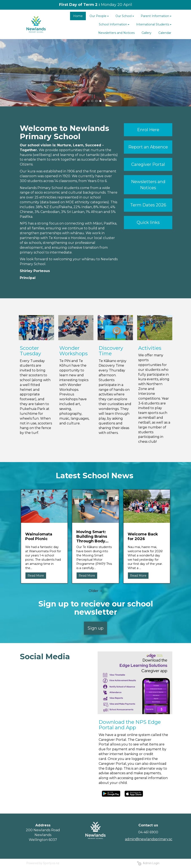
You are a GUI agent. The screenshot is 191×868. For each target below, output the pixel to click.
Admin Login (148, 863)
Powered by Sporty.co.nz (43, 863)
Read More (36, 576)
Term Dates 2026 (148, 205)
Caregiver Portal (148, 164)
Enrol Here (148, 130)
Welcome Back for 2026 (143, 536)
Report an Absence (148, 147)
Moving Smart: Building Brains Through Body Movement (92, 536)
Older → (96, 591)
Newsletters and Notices (148, 185)
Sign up (95, 628)
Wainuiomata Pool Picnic (39, 536)
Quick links (148, 222)
